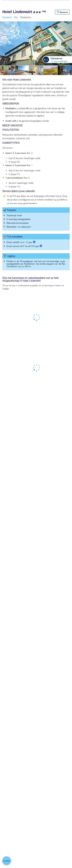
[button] (62, 12)
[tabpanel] (36, 176)
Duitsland (7, 17)
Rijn (16, 17)
